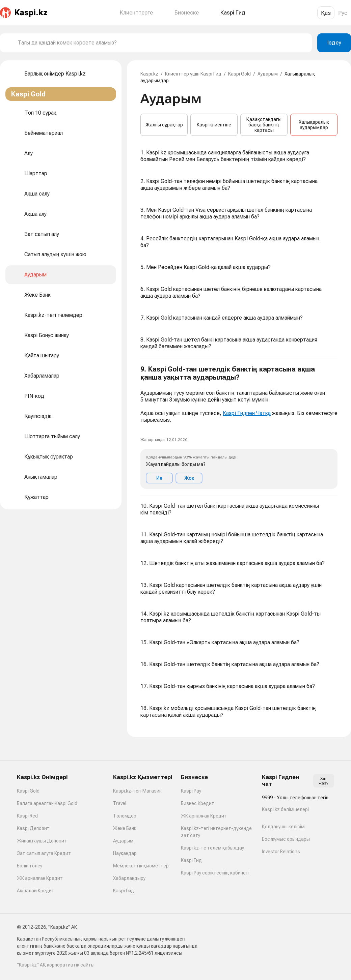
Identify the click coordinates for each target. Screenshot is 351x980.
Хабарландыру (129, 878)
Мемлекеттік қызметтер (141, 866)
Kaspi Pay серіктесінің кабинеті (215, 873)
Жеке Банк (125, 828)
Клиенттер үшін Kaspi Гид (193, 74)
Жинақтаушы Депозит (42, 841)
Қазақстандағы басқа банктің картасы (264, 125)
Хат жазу (323, 781)
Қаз (326, 13)
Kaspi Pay (191, 791)
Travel (120, 803)
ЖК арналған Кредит (40, 878)
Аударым (268, 74)
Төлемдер (125, 816)
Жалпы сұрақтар (164, 125)
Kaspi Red (27, 816)
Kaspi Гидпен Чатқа (247, 413)
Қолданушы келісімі (284, 827)
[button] (239, 427)
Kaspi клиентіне (214, 125)
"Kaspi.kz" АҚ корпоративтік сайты (56, 965)
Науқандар (125, 853)
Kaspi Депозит (33, 828)
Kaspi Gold (239, 74)
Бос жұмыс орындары (286, 839)
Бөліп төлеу (30, 866)
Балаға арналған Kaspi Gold (47, 803)
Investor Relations (281, 852)
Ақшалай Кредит (36, 891)
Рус (343, 13)
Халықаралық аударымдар (314, 125)
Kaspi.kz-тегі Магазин (137, 791)
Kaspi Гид (124, 891)
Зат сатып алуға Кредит (44, 853)
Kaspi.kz (149, 74)
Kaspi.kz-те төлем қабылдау (212, 848)
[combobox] (162, 43)
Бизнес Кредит (198, 803)
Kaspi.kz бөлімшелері (285, 809)
